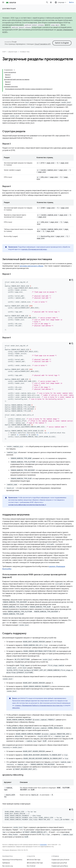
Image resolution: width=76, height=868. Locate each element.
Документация (9, 9)
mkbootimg (16, 708)
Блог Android (31, 866)
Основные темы (25, 52)
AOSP (4, 52)
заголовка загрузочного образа (31, 266)
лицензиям (43, 845)
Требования (6, 863)
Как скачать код (8, 866)
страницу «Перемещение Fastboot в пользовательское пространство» (39, 705)
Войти (71, 2)
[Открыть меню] (3, 2)
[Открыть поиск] (47, 2)
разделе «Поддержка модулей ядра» (34, 249)
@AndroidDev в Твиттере (35, 863)
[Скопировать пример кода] (72, 280)
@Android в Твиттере (34, 860)
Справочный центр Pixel (59, 863)
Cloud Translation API (42, 44)
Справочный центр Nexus (60, 866)
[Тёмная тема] (70, 280)
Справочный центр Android (60, 860)
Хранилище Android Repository (12, 860)
